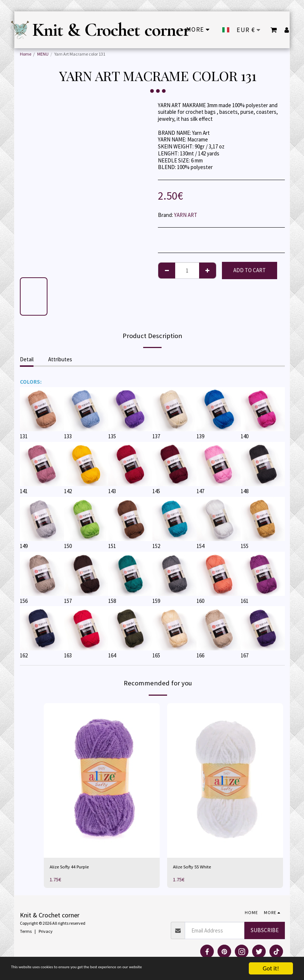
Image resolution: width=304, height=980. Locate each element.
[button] (274, 30)
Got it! (271, 968)
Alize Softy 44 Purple (73, 867)
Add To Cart (250, 270)
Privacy (46, 932)
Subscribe (265, 932)
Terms (26, 932)
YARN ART (186, 215)
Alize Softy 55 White (195, 867)
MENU (43, 54)
